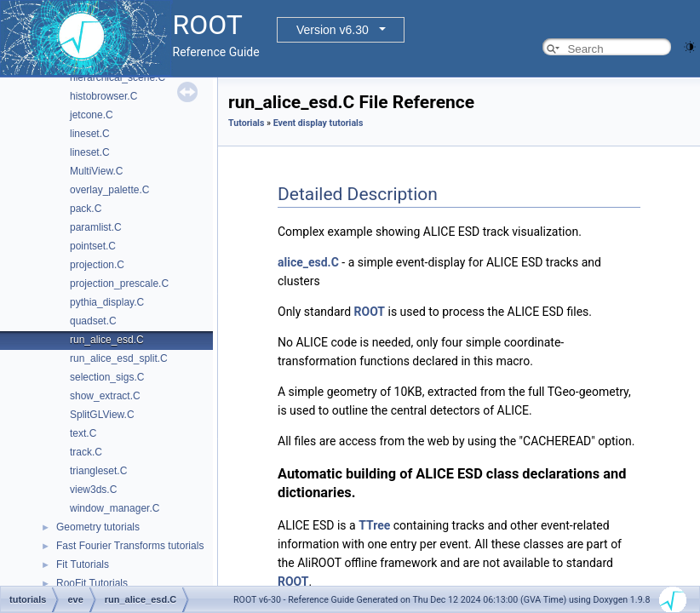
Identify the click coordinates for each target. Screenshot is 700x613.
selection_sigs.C (107, 377)
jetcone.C (92, 115)
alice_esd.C (308, 262)
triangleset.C (98, 471)
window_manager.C (115, 508)
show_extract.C (105, 396)
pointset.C (93, 246)
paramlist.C (96, 227)
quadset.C (93, 321)
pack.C (86, 209)
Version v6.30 (333, 30)
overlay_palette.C (109, 190)
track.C (86, 452)
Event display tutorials (318, 123)
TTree (374, 525)
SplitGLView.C (102, 415)
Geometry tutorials (98, 527)
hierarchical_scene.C (118, 77)
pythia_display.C (107, 302)
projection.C (97, 265)
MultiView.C (96, 171)
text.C (83, 433)
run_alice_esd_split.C (119, 358)
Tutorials (246, 123)
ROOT (370, 312)
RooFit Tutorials (92, 583)
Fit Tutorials (83, 564)
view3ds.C (93, 490)
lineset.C (90, 134)
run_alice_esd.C (107, 340)
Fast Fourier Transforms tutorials (130, 546)
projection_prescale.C (119, 284)
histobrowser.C (103, 96)
